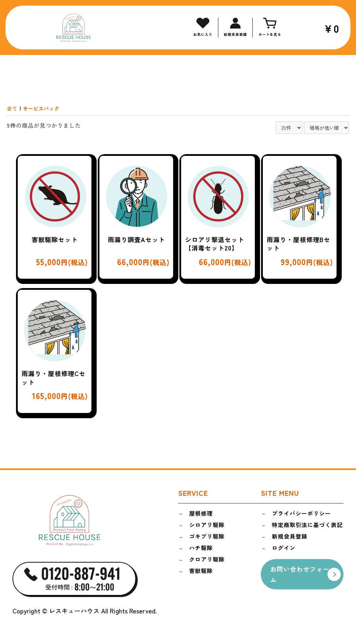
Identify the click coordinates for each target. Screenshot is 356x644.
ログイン (284, 549)
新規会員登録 (290, 538)
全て (13, 108)
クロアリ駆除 (207, 562)
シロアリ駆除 (207, 526)
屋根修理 (201, 514)
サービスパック (43, 108)
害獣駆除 (201, 573)
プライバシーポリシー (301, 514)
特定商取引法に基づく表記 (307, 526)
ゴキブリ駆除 (207, 538)
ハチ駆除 (201, 549)
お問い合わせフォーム (302, 576)
